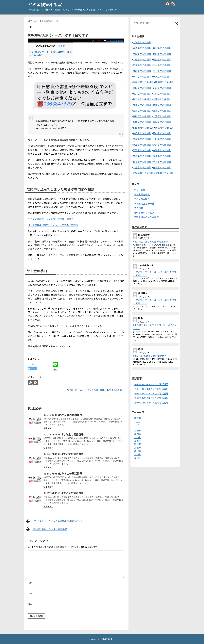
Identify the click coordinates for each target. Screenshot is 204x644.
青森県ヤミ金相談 (142, 48)
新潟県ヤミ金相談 (164, 82)
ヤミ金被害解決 (142, 199)
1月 (138, 425)
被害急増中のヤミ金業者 (146, 217)
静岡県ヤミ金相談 (142, 105)
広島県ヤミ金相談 (142, 139)
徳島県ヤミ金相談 (142, 145)
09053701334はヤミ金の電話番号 (151, 389)
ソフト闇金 (140, 190)
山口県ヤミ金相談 (162, 139)
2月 (138, 421)
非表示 (61, 46)
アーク (87, 390)
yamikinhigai (116, 390)
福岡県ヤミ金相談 (142, 156)
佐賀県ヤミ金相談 (162, 156)
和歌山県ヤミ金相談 (143, 128)
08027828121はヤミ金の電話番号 (151, 393)
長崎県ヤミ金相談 (142, 162)
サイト (31, 604)
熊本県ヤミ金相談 (162, 162)
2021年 (138, 444)
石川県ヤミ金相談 (162, 88)
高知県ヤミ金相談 (162, 150)
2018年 (138, 454)
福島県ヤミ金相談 (162, 59)
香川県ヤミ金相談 (162, 145)
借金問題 (138, 208)
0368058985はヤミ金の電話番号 (63, 473)
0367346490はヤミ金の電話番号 (63, 415)
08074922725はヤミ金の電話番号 (151, 242)
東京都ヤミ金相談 (142, 76)
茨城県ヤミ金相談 (142, 65)
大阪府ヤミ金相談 (162, 116)
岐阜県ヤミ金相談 (162, 99)
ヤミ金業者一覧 (142, 194)
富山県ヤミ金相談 (142, 88)
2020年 (138, 448)
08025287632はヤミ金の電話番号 (151, 398)
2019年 (138, 451)
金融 (102, 390)
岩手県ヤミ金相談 (162, 48)
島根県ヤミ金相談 (142, 133)
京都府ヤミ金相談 (142, 116)
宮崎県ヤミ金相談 (162, 167)
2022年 (138, 441)
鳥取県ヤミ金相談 (164, 128)
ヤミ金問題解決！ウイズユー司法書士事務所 (51, 219)
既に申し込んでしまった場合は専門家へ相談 (51, 52)
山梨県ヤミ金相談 (162, 93)
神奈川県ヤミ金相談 (143, 82)
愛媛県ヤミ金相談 (142, 150)
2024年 (138, 434)
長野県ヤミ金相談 (142, 99)
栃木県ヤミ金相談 (162, 65)
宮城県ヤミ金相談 (142, 54)
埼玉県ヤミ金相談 (162, 71)
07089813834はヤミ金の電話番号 (64, 434)
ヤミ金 (95, 390)
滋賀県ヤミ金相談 (162, 111)
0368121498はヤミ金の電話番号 (150, 356)
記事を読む (48, 428)
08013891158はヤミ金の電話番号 (151, 384)
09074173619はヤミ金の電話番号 (151, 402)
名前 (30, 582)
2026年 (138, 418)
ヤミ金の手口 (36, 55)
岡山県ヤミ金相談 (162, 133)
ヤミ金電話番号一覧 (115, 41)
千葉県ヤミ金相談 (162, 76)
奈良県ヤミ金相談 (162, 122)
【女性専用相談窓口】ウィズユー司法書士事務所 (53, 225)
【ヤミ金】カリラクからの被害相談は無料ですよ (54, 521)
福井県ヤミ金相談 (142, 93)
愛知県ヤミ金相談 (162, 105)
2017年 (138, 458)
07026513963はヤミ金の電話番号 (64, 493)
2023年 (138, 437)
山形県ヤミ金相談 (142, 59)
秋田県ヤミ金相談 (162, 54)
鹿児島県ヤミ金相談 (143, 173)
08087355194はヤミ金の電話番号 (46, 529)
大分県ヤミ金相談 (142, 167)
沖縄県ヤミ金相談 (164, 173)
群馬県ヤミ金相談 (142, 71)
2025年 (138, 430)
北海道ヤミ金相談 (142, 42)
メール (31, 593)
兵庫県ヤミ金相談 (142, 122)
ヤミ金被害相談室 (45, 4)
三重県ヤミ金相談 (142, 111)
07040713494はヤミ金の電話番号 (64, 454)
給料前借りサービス (144, 213)
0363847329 (76, 390)
